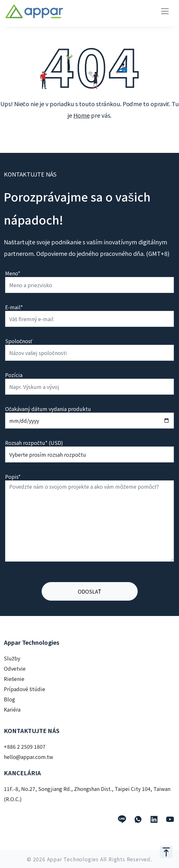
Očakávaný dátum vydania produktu (48, 409)
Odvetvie (15, 668)
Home (81, 115)
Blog (9, 699)
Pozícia (14, 375)
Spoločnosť (19, 341)
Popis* (13, 477)
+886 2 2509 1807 (25, 746)
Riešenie (14, 679)
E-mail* (14, 307)
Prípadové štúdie (24, 689)
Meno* (13, 273)
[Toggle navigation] (165, 11)
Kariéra (12, 709)
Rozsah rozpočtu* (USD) (34, 443)
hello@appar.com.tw (28, 757)
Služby (12, 658)
